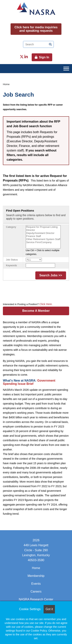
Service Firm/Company (43, 242)
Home (6, 84)
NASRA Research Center (36, 599)
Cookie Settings (30, 609)
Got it (49, 609)
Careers (36, 591)
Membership (36, 576)
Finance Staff (43, 236)
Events (36, 584)
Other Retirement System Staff (43, 239)
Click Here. (46, 304)
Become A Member (36, 311)
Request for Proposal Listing (43, 227)
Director (43, 230)
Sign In (44, 57)
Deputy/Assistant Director (43, 233)
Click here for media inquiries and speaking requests (36, 29)
